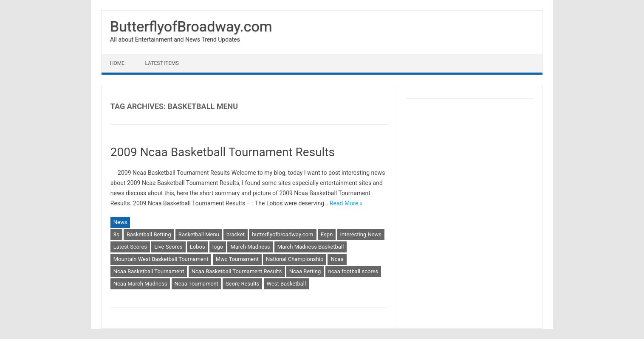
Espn (327, 234)
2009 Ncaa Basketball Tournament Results (223, 152)
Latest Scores (130, 247)
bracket (236, 234)
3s (116, 234)
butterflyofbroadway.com (282, 234)
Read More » (346, 203)
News (120, 222)
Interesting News (361, 234)
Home (117, 63)
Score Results (242, 284)
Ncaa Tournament (196, 284)
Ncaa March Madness (140, 284)
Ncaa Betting (305, 271)
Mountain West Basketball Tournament (161, 259)
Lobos (198, 247)
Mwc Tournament (237, 259)
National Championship (295, 259)
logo (218, 247)
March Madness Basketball (311, 247)
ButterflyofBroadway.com (191, 26)
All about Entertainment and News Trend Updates (175, 39)
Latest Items (162, 63)
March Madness (250, 247)
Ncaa (337, 259)
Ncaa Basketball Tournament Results (237, 271)
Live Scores (168, 247)
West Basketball (287, 284)
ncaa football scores (353, 271)
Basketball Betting (149, 234)
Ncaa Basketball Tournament (149, 271)
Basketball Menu (199, 234)
